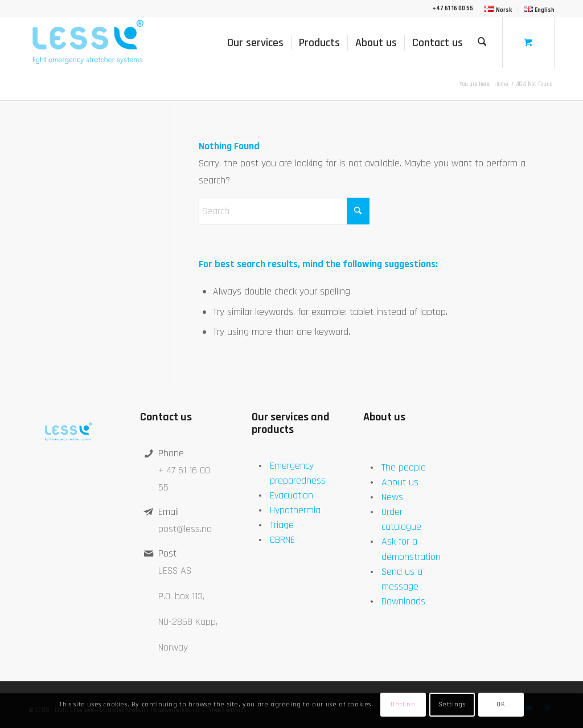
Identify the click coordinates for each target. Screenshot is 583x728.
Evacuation (291, 495)
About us (400, 482)
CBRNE (282, 540)
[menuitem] (498, 9)
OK (501, 704)
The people (404, 467)
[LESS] (87, 43)
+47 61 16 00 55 (453, 9)
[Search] (482, 43)
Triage (282, 525)
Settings (452, 704)
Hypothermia (295, 510)
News (392, 497)
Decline (403, 704)
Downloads (403, 601)
